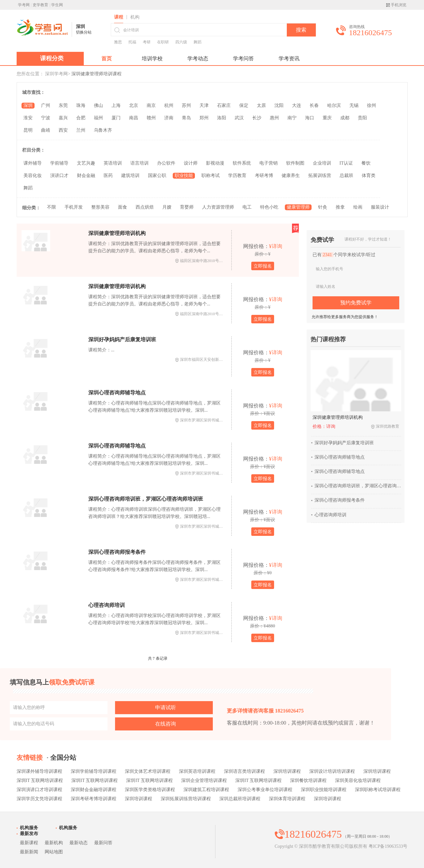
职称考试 (211, 176)
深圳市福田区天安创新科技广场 (207, 360)
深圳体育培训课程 (287, 799)
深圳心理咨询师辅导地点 (117, 393)
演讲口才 (59, 176)
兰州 (81, 130)
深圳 (28, 105)
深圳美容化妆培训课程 (358, 780)
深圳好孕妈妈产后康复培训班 (122, 339)
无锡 (354, 105)
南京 (151, 105)
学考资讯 (289, 59)
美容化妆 (33, 176)
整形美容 (100, 207)
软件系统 (242, 163)
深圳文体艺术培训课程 (148, 771)
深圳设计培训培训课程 (332, 771)
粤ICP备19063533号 (388, 846)
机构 (135, 17)
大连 (297, 105)
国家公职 (157, 176)
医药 (108, 176)
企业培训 (322, 163)
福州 (98, 118)
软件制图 (295, 163)
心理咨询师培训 (107, 605)
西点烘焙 (145, 207)
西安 (63, 130)
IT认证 (346, 163)
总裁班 (346, 176)
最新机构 (54, 843)
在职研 (163, 42)
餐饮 (366, 163)
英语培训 (113, 163)
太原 (261, 105)
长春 (314, 105)
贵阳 (362, 118)
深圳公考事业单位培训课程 (265, 790)
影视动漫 (215, 163)
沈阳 (279, 105)
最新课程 (29, 843)
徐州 (372, 105)
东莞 (63, 105)
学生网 (57, 5)
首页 (107, 59)
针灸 (323, 207)
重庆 (327, 118)
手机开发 (74, 207)
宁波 (46, 118)
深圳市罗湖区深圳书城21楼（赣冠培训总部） (219, 420)
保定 (244, 105)
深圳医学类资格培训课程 (150, 790)
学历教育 (237, 176)
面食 (123, 207)
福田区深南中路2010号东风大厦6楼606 (213, 261)
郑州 (204, 118)
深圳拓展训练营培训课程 (186, 799)
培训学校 (152, 59)
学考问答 (243, 59)
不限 (51, 207)
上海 (116, 105)
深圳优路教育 (387, 426)
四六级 (181, 42)
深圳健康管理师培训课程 (96, 74)
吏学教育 (40, 5)
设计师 (191, 163)
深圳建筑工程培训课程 (206, 790)
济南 (169, 118)
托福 (132, 42)
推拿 (340, 207)
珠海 (81, 105)
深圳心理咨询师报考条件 (117, 552)
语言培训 (139, 163)
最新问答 (103, 843)
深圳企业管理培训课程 (204, 780)
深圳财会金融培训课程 (94, 790)
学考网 (24, 5)
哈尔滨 (334, 105)
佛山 (98, 105)
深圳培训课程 (287, 771)
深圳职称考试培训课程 (378, 790)
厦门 (116, 118)
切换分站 (84, 32)
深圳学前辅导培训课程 (94, 771)
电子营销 (269, 163)
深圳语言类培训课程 (244, 771)
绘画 (358, 207)
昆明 (28, 130)
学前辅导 (59, 163)
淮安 (28, 118)
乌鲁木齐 (103, 130)
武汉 (239, 118)
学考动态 (198, 59)
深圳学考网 (56, 74)
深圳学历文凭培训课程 (39, 799)
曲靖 (46, 130)
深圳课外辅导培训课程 (39, 771)
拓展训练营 (320, 176)
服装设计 (380, 207)
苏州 (186, 105)
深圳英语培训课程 (197, 771)
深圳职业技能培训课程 (324, 790)
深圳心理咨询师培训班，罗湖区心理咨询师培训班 (146, 499)
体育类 (369, 176)
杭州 (169, 105)
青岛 (186, 118)
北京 (134, 105)
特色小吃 (269, 207)
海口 (310, 118)
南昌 (134, 118)
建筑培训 (130, 176)
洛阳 (222, 118)
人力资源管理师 (218, 207)
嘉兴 (63, 118)
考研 (147, 42)
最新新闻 (29, 852)
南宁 (292, 118)
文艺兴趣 (86, 163)
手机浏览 (399, 5)
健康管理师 (298, 207)
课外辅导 (33, 163)
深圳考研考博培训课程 (94, 799)
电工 (247, 207)
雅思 (118, 42)
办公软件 (166, 163)
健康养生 (291, 176)
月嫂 (167, 207)
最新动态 (79, 843)
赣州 (151, 118)
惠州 (274, 118)
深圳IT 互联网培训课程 (40, 780)
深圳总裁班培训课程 (240, 799)
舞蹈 (197, 42)
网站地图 (54, 852)
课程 (119, 17)
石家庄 (224, 105)
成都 (345, 118)
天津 (204, 105)
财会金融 (86, 176)
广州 (46, 105)
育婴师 (187, 207)
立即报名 (263, 266)
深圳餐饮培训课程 (308, 780)
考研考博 (264, 176)
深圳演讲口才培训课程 (39, 790)
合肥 (81, 118)
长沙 (257, 118)
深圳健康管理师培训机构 (117, 233)
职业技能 (184, 176)
